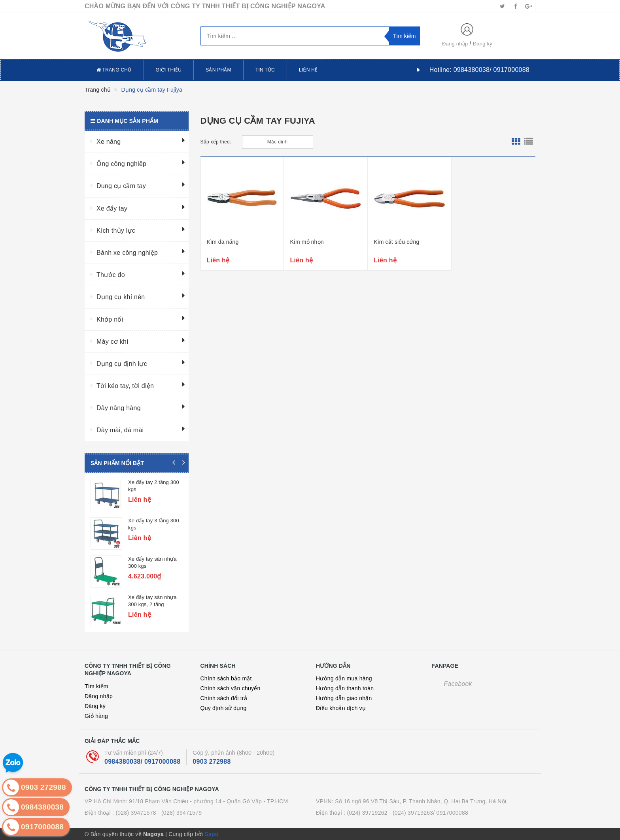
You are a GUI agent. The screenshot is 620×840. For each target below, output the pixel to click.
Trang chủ (114, 70)
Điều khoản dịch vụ (341, 708)
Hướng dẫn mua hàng (344, 678)
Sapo (211, 834)
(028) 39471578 (136, 813)
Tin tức (265, 70)
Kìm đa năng (223, 242)
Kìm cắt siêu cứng (396, 242)
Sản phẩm (218, 70)
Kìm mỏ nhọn (307, 242)
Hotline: (479, 70)
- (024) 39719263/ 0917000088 (429, 813)
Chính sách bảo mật (226, 678)
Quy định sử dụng (224, 708)
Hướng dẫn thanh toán (345, 688)
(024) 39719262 (367, 813)
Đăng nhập (455, 44)
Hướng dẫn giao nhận (344, 698)
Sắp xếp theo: (216, 142)
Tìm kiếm (96, 686)
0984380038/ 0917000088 (142, 762)
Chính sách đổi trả (224, 698)
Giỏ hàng (96, 716)
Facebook (458, 684)
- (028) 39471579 (180, 813)
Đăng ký (483, 44)
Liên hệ (308, 70)
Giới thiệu (169, 70)
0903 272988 (212, 762)
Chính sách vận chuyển (231, 688)
